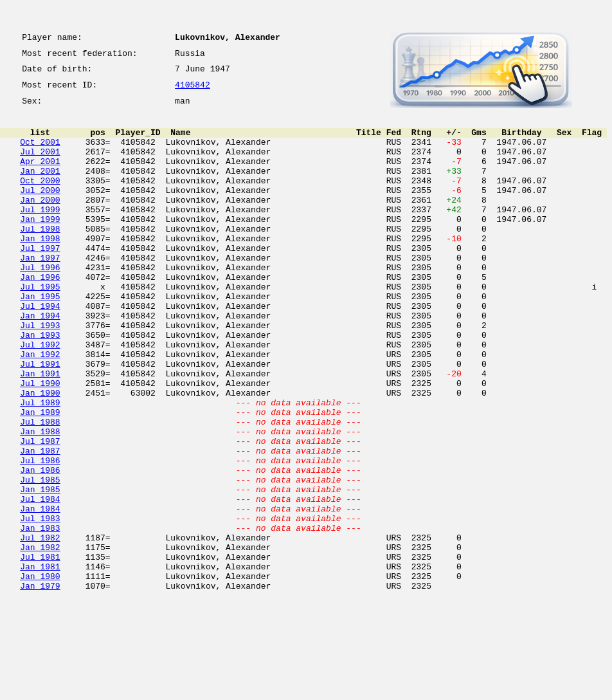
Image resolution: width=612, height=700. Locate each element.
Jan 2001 (40, 188)
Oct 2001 (40, 153)
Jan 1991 (40, 431)
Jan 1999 (40, 246)
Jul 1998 (40, 257)
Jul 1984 (40, 582)
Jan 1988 (40, 501)
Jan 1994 (40, 362)
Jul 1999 (40, 234)
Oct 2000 (40, 199)
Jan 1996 (40, 315)
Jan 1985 (40, 570)
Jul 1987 (40, 512)
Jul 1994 (40, 350)
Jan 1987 (40, 524)
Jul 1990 (40, 443)
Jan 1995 (40, 338)
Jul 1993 (40, 373)
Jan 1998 (40, 269)
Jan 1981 (40, 663)
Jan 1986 (40, 547)
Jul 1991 (40, 419)
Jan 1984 (40, 593)
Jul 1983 (40, 605)
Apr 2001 (40, 176)
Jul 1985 (40, 558)
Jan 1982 (40, 640)
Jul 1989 (40, 466)
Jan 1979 (40, 686)
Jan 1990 (40, 454)
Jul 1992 (40, 396)
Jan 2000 (40, 223)
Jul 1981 (40, 651)
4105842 (193, 91)
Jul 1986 (40, 535)
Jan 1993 (40, 385)
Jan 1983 (40, 616)
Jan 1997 (40, 292)
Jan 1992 (40, 408)
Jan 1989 (40, 477)
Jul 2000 (40, 211)
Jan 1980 (40, 674)
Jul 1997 (40, 281)
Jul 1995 (40, 327)
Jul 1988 (40, 489)
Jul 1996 (40, 304)
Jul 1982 (40, 628)
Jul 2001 (40, 165)
